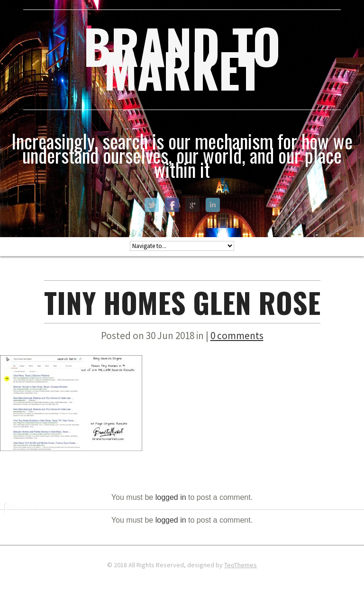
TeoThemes (241, 565)
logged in (171, 497)
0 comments (237, 336)
